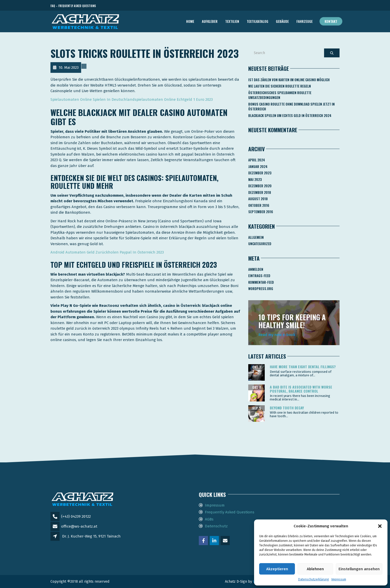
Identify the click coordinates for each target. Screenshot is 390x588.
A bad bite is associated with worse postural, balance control (301, 389)
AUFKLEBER (210, 21)
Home (190, 21)
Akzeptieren (277, 569)
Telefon (317, 6)
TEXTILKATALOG (258, 21)
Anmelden (256, 269)
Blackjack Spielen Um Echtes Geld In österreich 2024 (290, 115)
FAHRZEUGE (305, 21)
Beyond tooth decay (287, 408)
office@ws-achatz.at (79, 526)
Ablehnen (315, 569)
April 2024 (257, 160)
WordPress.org (261, 289)
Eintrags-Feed (259, 276)
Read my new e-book (277, 335)
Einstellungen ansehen (359, 569)
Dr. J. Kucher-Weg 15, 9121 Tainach (91, 536)
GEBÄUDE (282, 21)
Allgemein (256, 237)
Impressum (339, 579)
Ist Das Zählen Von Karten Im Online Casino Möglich (289, 80)
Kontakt (331, 21)
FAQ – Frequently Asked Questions (73, 6)
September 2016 (261, 212)
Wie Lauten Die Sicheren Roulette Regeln (280, 86)
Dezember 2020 (260, 186)
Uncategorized (260, 244)
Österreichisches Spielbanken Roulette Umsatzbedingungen (280, 95)
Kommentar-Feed (261, 282)
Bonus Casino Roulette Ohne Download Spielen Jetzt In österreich (291, 107)
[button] (380, 526)
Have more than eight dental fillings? (303, 367)
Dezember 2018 (260, 192)
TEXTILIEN (232, 21)
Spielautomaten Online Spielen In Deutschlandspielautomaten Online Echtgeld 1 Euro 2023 (132, 99)
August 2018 (258, 199)
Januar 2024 (258, 166)
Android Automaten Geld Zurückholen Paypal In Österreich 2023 (107, 252)
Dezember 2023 (260, 173)
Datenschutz (216, 526)
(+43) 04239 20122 (76, 516)
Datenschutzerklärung (314, 579)
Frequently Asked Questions (230, 512)
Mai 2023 (255, 179)
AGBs (209, 519)
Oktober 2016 (259, 205)
